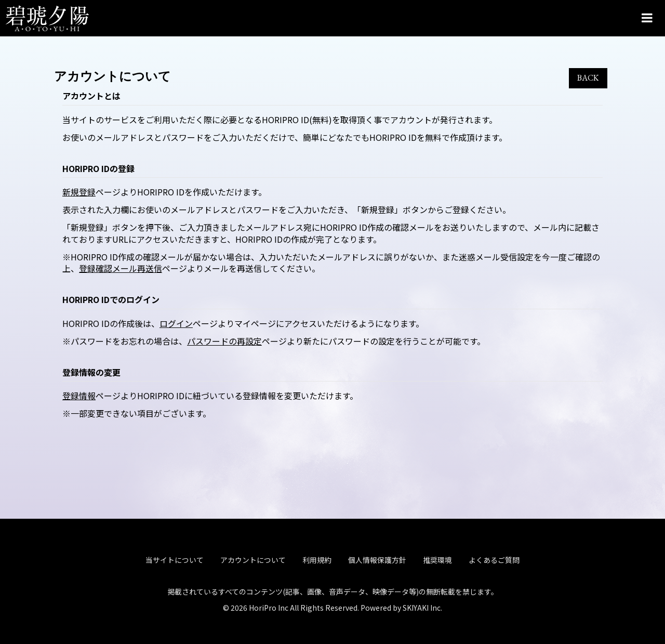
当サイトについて (175, 558)
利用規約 (317, 558)
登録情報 (79, 396)
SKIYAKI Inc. (422, 606)
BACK (588, 78)
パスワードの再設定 (224, 341)
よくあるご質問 (494, 558)
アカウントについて (253, 558)
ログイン (176, 323)
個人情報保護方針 (377, 558)
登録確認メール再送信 (121, 268)
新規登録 (79, 192)
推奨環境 (437, 558)
